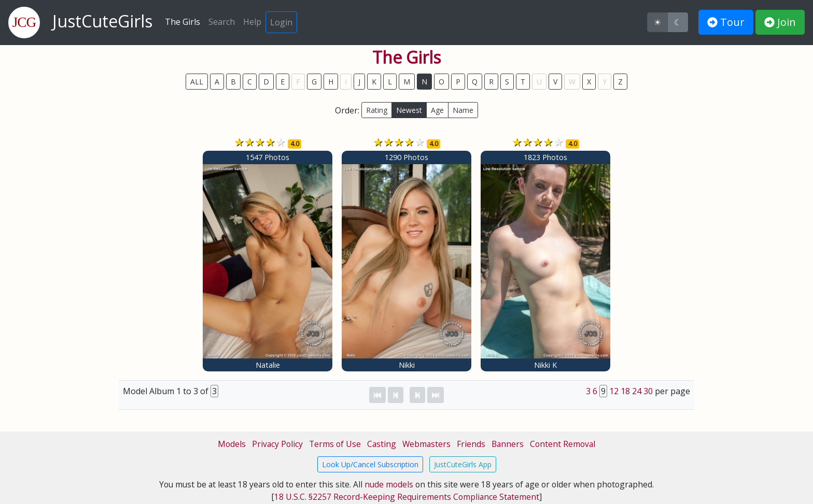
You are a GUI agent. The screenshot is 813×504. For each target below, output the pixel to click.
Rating (377, 110)
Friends (471, 444)
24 (637, 391)
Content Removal (563, 444)
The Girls (183, 22)
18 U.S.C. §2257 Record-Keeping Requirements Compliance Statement (407, 497)
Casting (382, 444)
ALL (197, 82)
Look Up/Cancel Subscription (370, 464)
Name (463, 110)
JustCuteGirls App (463, 464)
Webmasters (426, 444)
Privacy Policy (277, 444)
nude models (389, 484)
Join (780, 22)
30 (648, 391)
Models (232, 444)
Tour (726, 22)
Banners (508, 444)
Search (222, 22)
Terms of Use (335, 444)
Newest (409, 110)
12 (614, 391)
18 (625, 391)
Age (437, 110)
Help (252, 22)
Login (281, 22)
